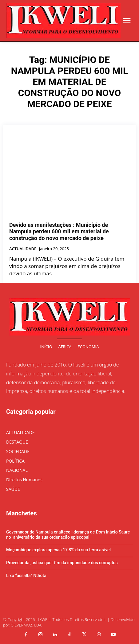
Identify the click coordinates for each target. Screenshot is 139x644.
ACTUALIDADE (23, 249)
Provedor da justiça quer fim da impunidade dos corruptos (62, 563)
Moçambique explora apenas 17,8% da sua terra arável (58, 550)
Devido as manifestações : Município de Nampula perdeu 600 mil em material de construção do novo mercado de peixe (59, 231)
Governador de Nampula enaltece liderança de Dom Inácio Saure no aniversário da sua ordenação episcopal (68, 535)
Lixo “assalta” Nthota (26, 576)
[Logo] (63, 20)
